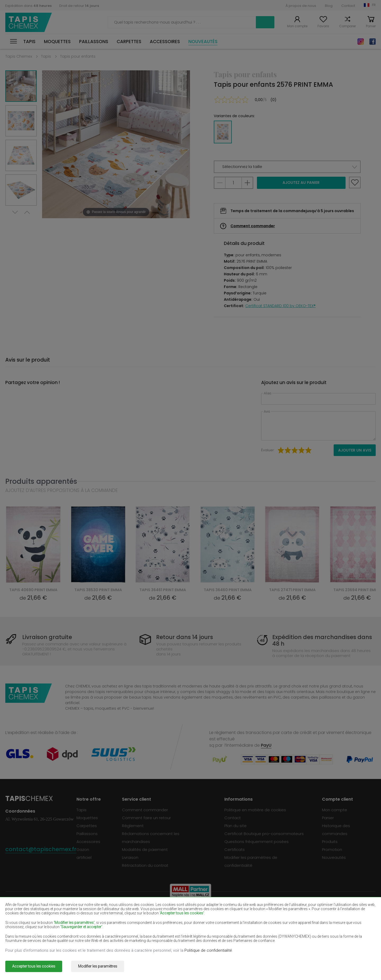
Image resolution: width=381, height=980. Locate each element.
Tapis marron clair (319, 918)
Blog (329, 6)
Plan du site (235, 826)
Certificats (235, 849)
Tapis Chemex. (51, 963)
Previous (27, 212)
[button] (287, 167)
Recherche (265, 22)
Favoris (323, 26)
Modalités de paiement (145, 849)
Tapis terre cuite (318, 933)
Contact (348, 6)
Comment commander (253, 226)
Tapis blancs (92, 910)
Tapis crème (92, 926)
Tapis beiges (18, 910)
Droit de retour (79, 6)
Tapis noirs (16, 918)
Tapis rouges (92, 918)
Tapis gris (237, 933)
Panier (371, 26)
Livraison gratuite (47, 637)
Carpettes (129, 42)
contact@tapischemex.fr (41, 849)
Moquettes (57, 42)
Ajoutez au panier (301, 183)
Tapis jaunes (240, 926)
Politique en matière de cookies (255, 810)
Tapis (29, 42)
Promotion (332, 849)
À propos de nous (301, 6)
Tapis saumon (19, 926)
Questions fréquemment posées (257, 842)
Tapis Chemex (29, 22)
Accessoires (165, 42)
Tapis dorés (91, 941)
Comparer (348, 26)
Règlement (133, 826)
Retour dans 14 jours (185, 637)
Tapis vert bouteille (321, 910)
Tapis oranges (93, 933)
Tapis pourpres (168, 918)
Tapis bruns (165, 910)
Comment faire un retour (146, 818)
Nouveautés (203, 42)
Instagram (361, 42)
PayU (266, 745)
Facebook (373, 42)
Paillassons (94, 42)
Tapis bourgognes (245, 910)
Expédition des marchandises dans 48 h (322, 640)
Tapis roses (165, 933)
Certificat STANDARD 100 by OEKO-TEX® (280, 306)
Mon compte (297, 26)
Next (15, 212)
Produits (330, 842)
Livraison (130, 857)
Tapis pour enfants (78, 56)
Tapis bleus (16, 933)
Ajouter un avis (355, 450)
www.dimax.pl (362, 963)
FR (374, 5)
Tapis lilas (163, 926)
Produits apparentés (41, 481)
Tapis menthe (315, 926)
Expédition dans (28, 6)
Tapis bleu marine (245, 918)
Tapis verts (16, 941)
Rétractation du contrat (145, 865)
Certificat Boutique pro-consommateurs (264, 834)
